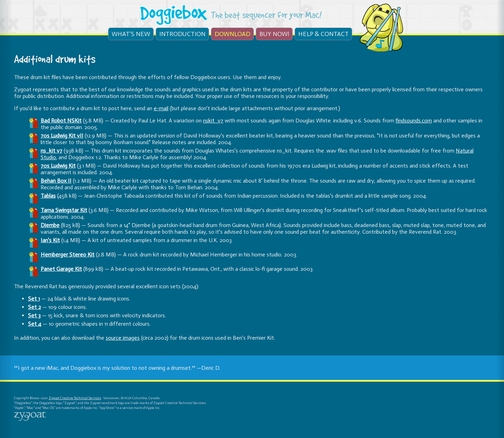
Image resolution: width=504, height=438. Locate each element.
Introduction (182, 34)
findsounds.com (414, 121)
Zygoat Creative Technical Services (75, 398)
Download (232, 34)
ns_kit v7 (51, 151)
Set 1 (34, 299)
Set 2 (34, 307)
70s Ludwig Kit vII (62, 136)
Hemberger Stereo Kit (68, 255)
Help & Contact (323, 34)
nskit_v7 (213, 121)
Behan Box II (56, 181)
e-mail (161, 108)
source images (123, 338)
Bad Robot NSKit (61, 121)
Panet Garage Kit (61, 269)
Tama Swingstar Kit (64, 210)
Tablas (48, 196)
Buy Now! (274, 34)
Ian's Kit (50, 240)
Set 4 (35, 324)
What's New (131, 34)
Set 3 (34, 315)
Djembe (50, 225)
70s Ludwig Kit (58, 166)
